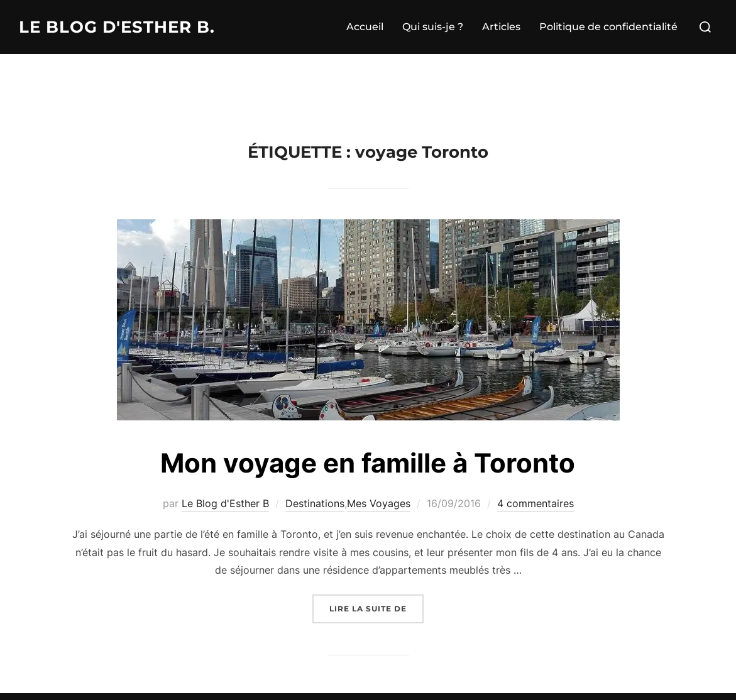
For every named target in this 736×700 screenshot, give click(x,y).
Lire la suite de (376, 607)
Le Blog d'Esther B (225, 503)
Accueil (365, 27)
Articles (501, 27)
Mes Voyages (379, 503)
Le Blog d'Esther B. (117, 27)
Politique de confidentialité (608, 27)
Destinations (315, 503)
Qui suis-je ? (433, 27)
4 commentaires (536, 503)
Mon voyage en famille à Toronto (368, 463)
